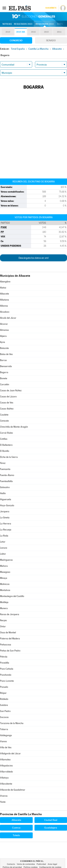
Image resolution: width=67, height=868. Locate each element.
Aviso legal (52, 864)
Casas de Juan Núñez (11, 390)
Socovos (4, 717)
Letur (3, 542)
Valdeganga (6, 735)
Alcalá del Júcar (8, 318)
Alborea (4, 306)
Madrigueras (6, 560)
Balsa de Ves (6, 354)
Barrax (3, 360)
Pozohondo (6, 675)
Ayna (3, 342)
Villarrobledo (6, 772)
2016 (33, 32)
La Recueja (6, 530)
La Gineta (5, 518)
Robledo (4, 699)
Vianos (3, 741)
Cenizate (4, 421)
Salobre (4, 705)
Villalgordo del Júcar (10, 753)
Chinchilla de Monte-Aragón (14, 427)
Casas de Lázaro (8, 397)
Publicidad (41, 864)
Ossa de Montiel (8, 632)
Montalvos (5, 590)
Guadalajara (51, 828)
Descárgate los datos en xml (33, 258)
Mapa (60, 24)
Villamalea (5, 760)
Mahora (4, 566)
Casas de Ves (7, 403)
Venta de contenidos (26, 864)
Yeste (3, 802)
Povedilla (5, 663)
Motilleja (4, 602)
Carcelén (5, 384)
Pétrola (4, 657)
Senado (51, 40)
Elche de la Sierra (9, 457)
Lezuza (4, 548)
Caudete (4, 415)
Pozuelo (4, 687)
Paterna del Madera (10, 639)
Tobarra (4, 729)
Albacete (4, 294)
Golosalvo (5, 487)
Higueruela (6, 499)
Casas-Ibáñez (7, 409)
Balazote (4, 348)
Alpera (3, 336)
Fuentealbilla (6, 481)
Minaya (4, 578)
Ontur (3, 626)
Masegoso (5, 572)
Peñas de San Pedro (10, 651)
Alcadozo (5, 312)
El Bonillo (5, 451)
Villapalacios (6, 766)
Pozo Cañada (7, 669)
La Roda (4, 536)
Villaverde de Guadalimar (13, 790)
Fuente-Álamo (7, 475)
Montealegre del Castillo (12, 596)
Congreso (16, 40)
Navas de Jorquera (10, 614)
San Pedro (5, 711)
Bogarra (4, 372)
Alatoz (3, 288)
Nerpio (3, 620)
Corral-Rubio (6, 433)
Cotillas (4, 439)
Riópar (3, 693)
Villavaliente (6, 784)
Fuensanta (5, 469)
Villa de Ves (6, 747)
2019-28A (21, 32)
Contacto (11, 864)
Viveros (4, 796)
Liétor (3, 554)
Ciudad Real (51, 820)
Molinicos (5, 584)
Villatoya (4, 778)
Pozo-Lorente (7, 681)
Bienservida (6, 366)
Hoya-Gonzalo (7, 505)
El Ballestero (6, 445)
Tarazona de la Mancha (12, 723)
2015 (46, 32)
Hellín (3, 493)
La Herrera (6, 524)
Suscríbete (51, 8)
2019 (8, 32)
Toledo (16, 835)
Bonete (4, 378)
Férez (3, 463)
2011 (59, 32)
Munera (4, 608)
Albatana (4, 300)
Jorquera (5, 511)
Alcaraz (4, 324)
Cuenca (16, 828)
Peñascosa (6, 645)
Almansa (4, 330)
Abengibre (5, 282)
